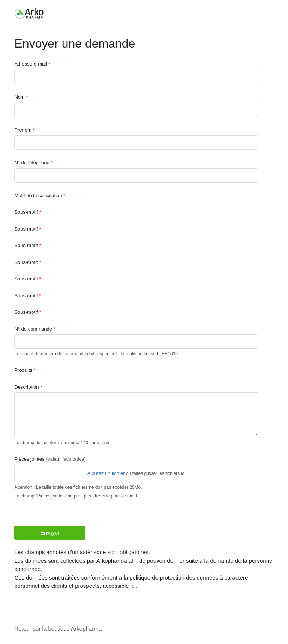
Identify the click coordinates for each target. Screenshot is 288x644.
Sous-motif (26, 212)
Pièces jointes (50, 459)
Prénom (23, 130)
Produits (23, 370)
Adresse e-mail (31, 64)
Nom (19, 97)
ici (133, 586)
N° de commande (33, 329)
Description (26, 387)
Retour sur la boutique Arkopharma (58, 628)
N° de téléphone (32, 162)
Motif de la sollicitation (38, 195)
